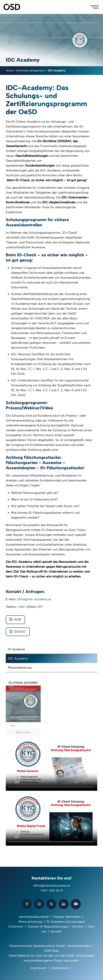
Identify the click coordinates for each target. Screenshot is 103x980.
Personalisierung (20, 668)
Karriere (78, 927)
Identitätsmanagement (31, 70)
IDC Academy (18, 659)
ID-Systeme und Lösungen (66, 922)
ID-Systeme (16, 649)
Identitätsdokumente (34, 917)
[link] (23, 708)
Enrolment (16, 927)
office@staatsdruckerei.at (51, 886)
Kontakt (56, 931)
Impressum (39, 968)
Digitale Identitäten (67, 917)
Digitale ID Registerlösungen (48, 927)
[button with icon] (27, 904)
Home (10, 70)
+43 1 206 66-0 (51, 890)
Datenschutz (60, 968)
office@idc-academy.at (34, 599)
